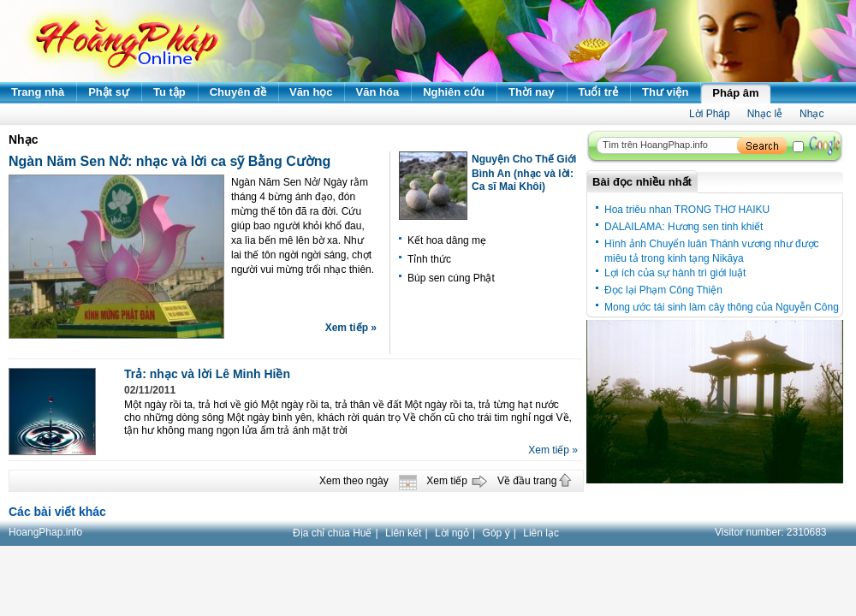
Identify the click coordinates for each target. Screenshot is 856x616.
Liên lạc (541, 533)
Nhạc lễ (765, 114)
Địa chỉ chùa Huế (332, 533)
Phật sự (109, 92)
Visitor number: (771, 532)
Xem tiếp (447, 481)
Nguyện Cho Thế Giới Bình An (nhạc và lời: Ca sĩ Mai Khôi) (524, 173)
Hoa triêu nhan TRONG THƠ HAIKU (687, 210)
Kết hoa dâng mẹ (447, 240)
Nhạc (811, 114)
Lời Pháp (710, 114)
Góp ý (496, 533)
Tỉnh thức (429, 259)
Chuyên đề (238, 92)
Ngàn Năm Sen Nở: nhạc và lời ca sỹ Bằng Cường (169, 161)
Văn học (311, 92)
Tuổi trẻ (599, 92)
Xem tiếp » (351, 328)
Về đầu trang (527, 481)
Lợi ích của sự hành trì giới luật (675, 273)
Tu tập (169, 92)
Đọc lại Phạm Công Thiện (663, 290)
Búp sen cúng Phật (451, 278)
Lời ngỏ (452, 533)
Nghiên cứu (454, 92)
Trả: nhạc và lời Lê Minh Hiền (207, 374)
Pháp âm (735, 93)
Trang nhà (38, 92)
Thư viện (665, 92)
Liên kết (403, 533)
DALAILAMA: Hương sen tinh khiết (684, 227)
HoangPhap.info (45, 532)
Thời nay (532, 92)
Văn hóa (378, 92)
